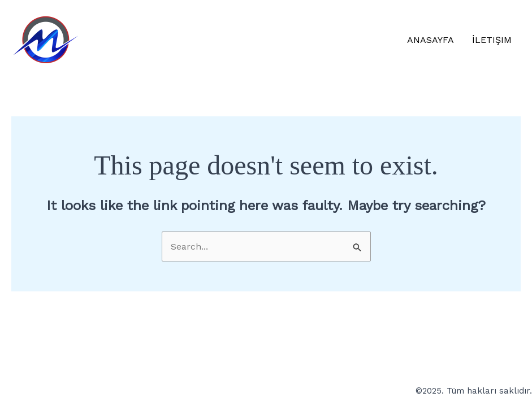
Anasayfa (431, 40)
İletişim (492, 40)
